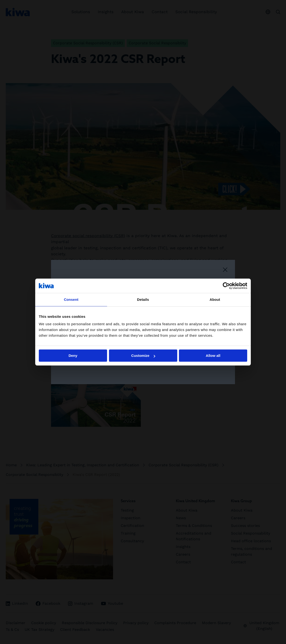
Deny (73, 356)
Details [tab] (143, 299)
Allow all (213, 356)
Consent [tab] (71, 299)
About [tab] (215, 299)
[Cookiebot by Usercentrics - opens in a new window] (226, 286)
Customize (143, 356)
